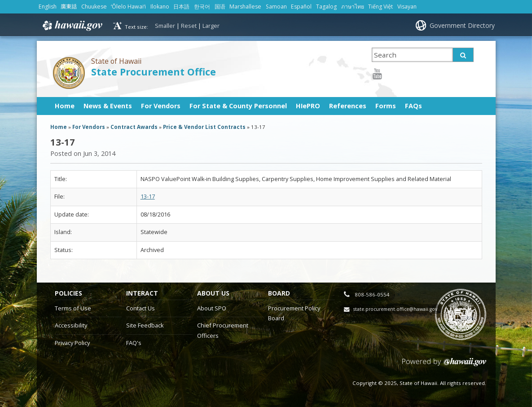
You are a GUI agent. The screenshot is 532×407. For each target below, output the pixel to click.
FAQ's (134, 343)
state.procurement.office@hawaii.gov (395, 309)
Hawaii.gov (72, 26)
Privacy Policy (72, 343)
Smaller (165, 26)
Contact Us (141, 308)
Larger (211, 26)
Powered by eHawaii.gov (444, 365)
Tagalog (326, 7)
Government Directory (462, 25)
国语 (220, 7)
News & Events (108, 106)
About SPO (212, 308)
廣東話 (69, 7)
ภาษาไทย (353, 7)
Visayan (407, 7)
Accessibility (71, 325)
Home (65, 106)
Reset (189, 26)
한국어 (202, 7)
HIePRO (308, 106)
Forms (386, 106)
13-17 (148, 197)
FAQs (413, 106)
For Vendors (161, 106)
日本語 (181, 7)
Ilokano (160, 7)
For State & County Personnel (238, 106)
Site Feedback (145, 325)
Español (301, 7)
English (48, 7)
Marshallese (245, 7)
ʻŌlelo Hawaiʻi (128, 7)
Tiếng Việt (380, 7)
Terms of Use (73, 308)
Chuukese (94, 7)
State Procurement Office (154, 72)
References (348, 106)
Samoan (276, 7)
